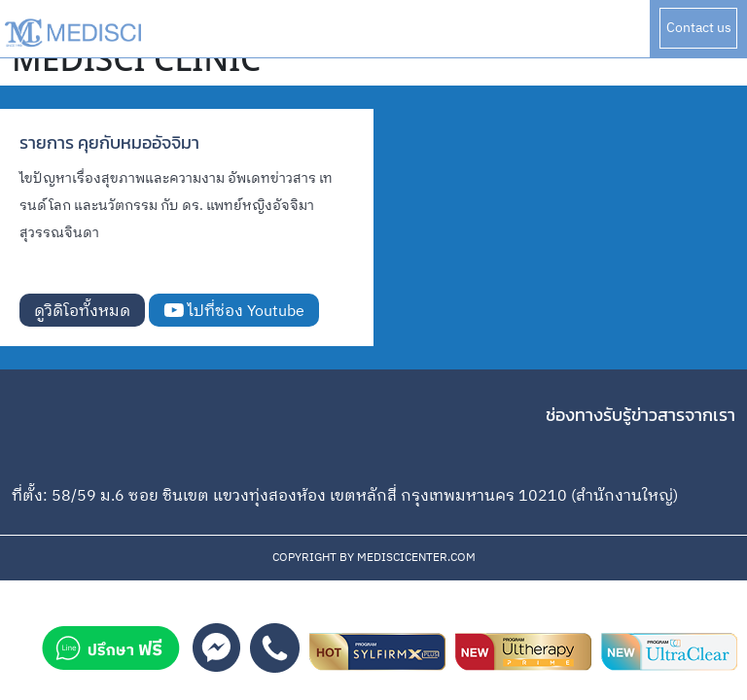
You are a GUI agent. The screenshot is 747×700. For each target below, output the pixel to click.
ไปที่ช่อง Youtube (234, 312)
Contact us (699, 28)
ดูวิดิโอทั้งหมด (82, 312)
